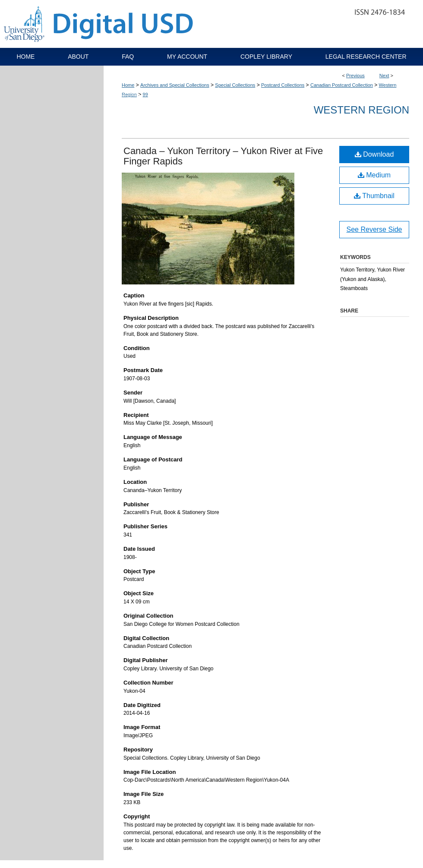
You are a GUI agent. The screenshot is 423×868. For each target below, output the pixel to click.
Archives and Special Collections (175, 85)
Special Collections (235, 85)
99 (145, 95)
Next (384, 76)
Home (128, 85)
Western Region (361, 110)
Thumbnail (374, 196)
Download (374, 154)
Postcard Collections (283, 85)
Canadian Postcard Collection (342, 85)
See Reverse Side (374, 229)
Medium (374, 175)
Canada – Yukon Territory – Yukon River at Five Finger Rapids (223, 156)
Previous (355, 76)
